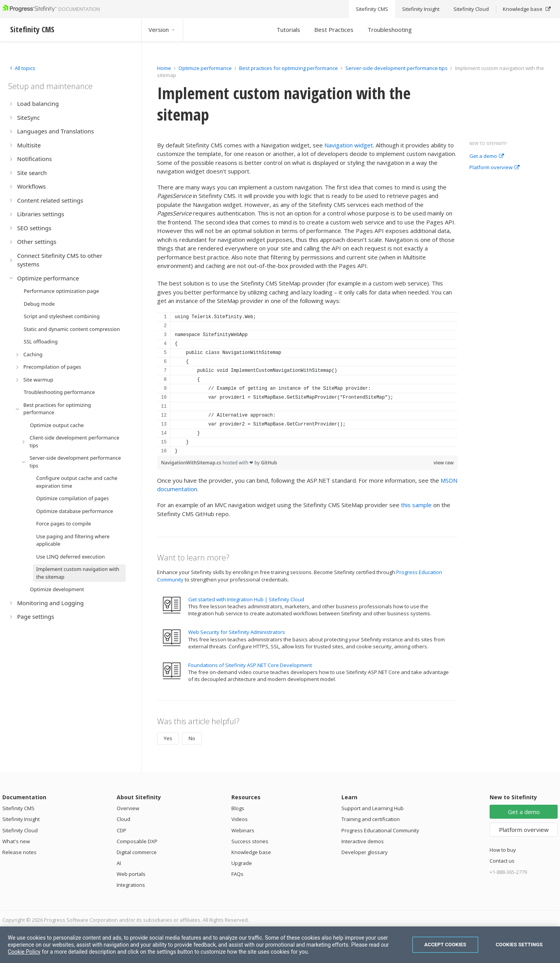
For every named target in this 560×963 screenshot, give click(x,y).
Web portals (131, 874)
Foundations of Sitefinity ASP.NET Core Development (250, 665)
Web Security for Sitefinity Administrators (237, 632)
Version (162, 30)
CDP (122, 830)
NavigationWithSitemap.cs (192, 463)
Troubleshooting (390, 30)
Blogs (238, 808)
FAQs (237, 874)
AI (119, 863)
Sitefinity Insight (21, 819)
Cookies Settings (519, 945)
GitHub (269, 463)
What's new (16, 841)
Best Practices (334, 30)
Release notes (19, 852)
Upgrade (242, 863)
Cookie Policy (24, 952)
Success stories (250, 841)
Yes (168, 738)
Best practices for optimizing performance (289, 68)
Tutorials (288, 30)
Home (164, 68)
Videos (240, 819)
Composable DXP (137, 841)
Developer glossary (365, 852)
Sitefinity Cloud (20, 830)
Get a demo (487, 156)
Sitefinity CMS (18, 808)
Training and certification (371, 819)
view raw (444, 463)
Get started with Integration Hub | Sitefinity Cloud (246, 599)
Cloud (123, 819)
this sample (416, 505)
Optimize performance (205, 68)
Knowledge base (251, 852)
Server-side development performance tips (396, 68)
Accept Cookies (445, 945)
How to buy (503, 850)
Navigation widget (349, 145)
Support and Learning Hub (373, 808)
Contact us (502, 861)
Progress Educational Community (380, 830)
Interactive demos (363, 841)
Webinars (243, 830)
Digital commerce (137, 852)
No (192, 738)
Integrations (131, 885)
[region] (307, 384)
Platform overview (494, 168)
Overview (128, 808)
